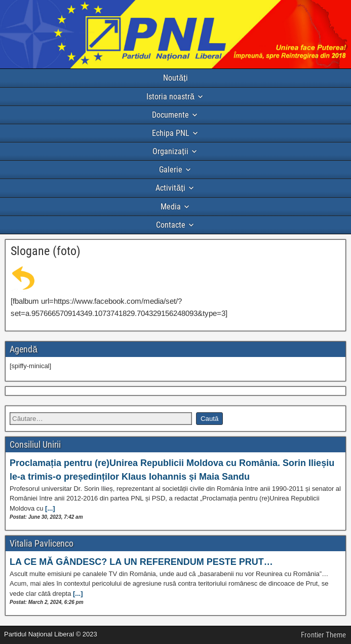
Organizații (170, 151)
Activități (170, 188)
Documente (170, 115)
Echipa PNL (171, 133)
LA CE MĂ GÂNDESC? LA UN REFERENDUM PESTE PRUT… (141, 562)
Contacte (171, 225)
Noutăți (175, 78)
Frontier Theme (323, 635)
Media (171, 207)
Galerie (171, 170)
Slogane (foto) (46, 251)
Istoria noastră (170, 97)
